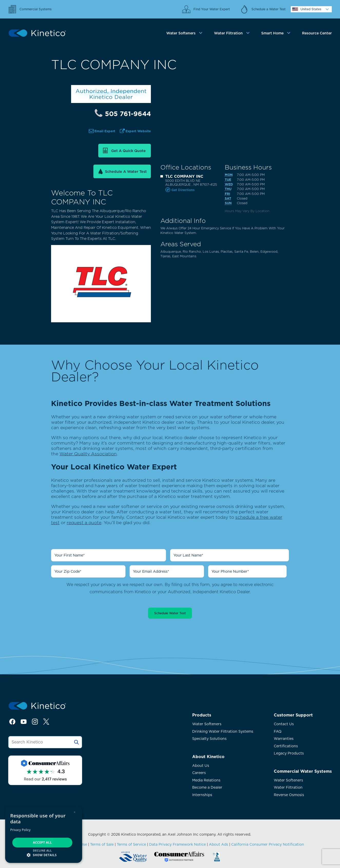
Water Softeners (207, 724)
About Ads (218, 844)
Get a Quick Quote (128, 151)
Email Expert (105, 131)
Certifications (286, 746)
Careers (199, 773)
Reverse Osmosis (289, 795)
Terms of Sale (102, 844)
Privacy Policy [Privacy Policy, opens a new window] (20, 830)
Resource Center (317, 33)
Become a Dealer (207, 787)
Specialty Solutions (209, 739)
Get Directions (183, 190)
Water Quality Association (88, 454)
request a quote (84, 522)
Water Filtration (288, 787)
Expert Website (138, 131)
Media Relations (206, 780)
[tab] (185, 33)
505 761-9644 (128, 114)
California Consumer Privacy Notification (268, 844)
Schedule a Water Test (126, 171)
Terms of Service (131, 844)
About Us (201, 766)
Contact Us (284, 724)
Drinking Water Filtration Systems (223, 731)
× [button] (75, 812)
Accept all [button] (42, 842)
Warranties (284, 739)
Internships (202, 795)
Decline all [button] (42, 850)
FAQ (278, 731)
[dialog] (44, 835)
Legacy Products (289, 753)
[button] (44, 855)
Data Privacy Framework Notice (177, 844)
